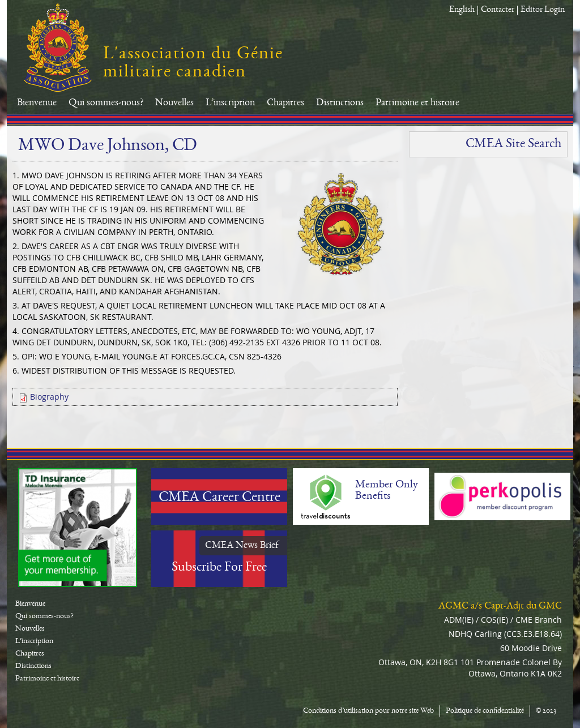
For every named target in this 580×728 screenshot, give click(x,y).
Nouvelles (174, 103)
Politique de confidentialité (485, 711)
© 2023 (546, 711)
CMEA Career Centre (219, 498)
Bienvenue (37, 103)
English (462, 10)
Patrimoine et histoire (417, 103)
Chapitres (285, 103)
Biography (49, 397)
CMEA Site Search (513, 144)
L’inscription (230, 103)
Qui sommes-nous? (106, 103)
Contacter (498, 10)
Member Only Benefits (387, 491)
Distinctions (340, 103)
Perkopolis (502, 496)
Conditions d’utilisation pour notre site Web (368, 711)
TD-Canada (78, 528)
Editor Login (543, 10)
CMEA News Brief (242, 546)
